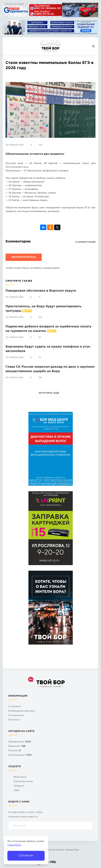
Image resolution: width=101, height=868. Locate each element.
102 (40, 317)
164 (41, 145)
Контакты (14, 720)
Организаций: (20, 755)
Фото (28, 311)
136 (40, 378)
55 (40, 337)
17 (39, 297)
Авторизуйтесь (24, 257)
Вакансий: (17, 746)
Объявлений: (20, 742)
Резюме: (15, 751)
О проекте (15, 707)
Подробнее (14, 845)
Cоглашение (16, 716)
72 (40, 358)
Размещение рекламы (22, 711)
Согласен (26, 856)
